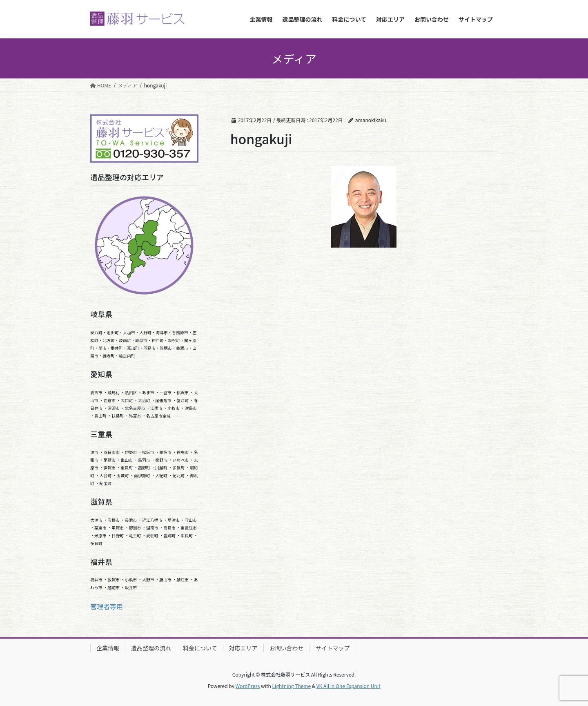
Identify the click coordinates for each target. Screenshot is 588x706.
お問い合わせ (287, 648)
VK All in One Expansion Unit (349, 686)
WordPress (248, 686)
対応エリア (243, 648)
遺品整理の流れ (151, 648)
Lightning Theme (291, 686)
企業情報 (108, 648)
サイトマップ (333, 648)
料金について (200, 648)
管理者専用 (107, 606)
